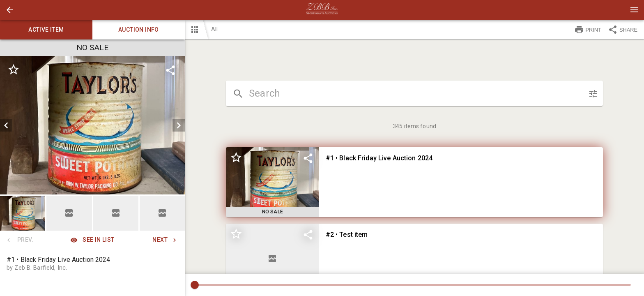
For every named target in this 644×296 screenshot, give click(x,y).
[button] (10, 10)
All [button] (214, 29)
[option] (92, 125)
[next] (179, 125)
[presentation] (322, 10)
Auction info (139, 30)
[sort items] (593, 94)
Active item (46, 30)
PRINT (588, 30)
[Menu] (634, 10)
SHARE (623, 30)
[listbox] (92, 125)
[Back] (10, 10)
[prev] (6, 125)
